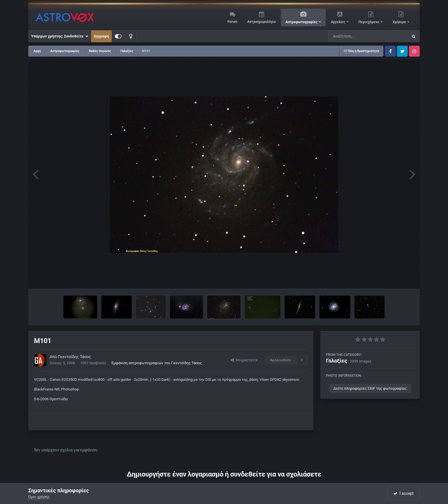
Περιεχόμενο (369, 22)
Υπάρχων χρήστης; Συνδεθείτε (60, 36)
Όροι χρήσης (39, 497)
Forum (232, 22)
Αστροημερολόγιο (261, 22)
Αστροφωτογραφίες (302, 22)
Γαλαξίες (337, 361)
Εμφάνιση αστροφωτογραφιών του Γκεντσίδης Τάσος (157, 363)
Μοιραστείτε (244, 360)
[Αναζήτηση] (357, 36)
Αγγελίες (338, 22)
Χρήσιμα (400, 22)
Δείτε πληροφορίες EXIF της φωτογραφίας (370, 388)
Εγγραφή (101, 36)
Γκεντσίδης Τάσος (75, 357)
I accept (403, 493)
